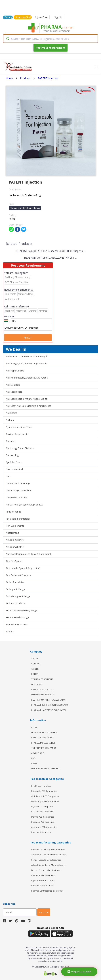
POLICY (35, 674)
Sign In (58, 17)
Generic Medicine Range (18, 483)
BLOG (34, 727)
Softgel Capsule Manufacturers (46, 860)
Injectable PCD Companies (44, 791)
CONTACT (36, 664)
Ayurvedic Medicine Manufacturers (48, 855)
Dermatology (13, 455)
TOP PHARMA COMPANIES (44, 748)
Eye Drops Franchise (41, 786)
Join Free (41, 17)
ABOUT (35, 659)
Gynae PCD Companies (42, 806)
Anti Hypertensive (15, 371)
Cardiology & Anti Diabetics (20, 448)
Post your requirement (50, 48)
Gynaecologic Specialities (19, 491)
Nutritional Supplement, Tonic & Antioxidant (28, 554)
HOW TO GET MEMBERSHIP (44, 733)
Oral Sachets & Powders (18, 575)
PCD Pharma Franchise (42, 812)
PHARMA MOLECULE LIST (43, 743)
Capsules (11, 441)
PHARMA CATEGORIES (42, 738)
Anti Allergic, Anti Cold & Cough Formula (27, 364)
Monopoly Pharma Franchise (45, 801)
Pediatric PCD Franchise (43, 822)
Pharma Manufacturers (43, 886)
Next (28, 338)
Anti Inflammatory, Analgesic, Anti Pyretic (27, 378)
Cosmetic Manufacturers (43, 875)
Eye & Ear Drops (14, 462)
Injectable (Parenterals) (18, 519)
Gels (8, 476)
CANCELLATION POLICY (42, 689)
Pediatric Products (15, 603)
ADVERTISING (38, 753)
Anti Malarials (13, 385)
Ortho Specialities (15, 582)
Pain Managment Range (18, 596)
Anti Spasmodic (14, 392)
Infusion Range (13, 512)
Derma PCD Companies (43, 817)
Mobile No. (10, 316)
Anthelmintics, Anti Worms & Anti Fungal (26, 357)
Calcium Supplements (17, 434)
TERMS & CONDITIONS (42, 679)
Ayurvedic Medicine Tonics (20, 427)
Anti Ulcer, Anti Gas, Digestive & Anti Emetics (29, 406)
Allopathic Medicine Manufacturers (48, 865)
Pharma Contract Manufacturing (47, 891)
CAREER (35, 669)
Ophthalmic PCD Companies (45, 796)
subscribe (44, 912)
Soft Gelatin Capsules (17, 625)
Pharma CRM (23, 17)
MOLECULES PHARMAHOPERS (45, 769)
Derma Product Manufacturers (46, 870)
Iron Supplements (15, 526)
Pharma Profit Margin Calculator (50, 705)
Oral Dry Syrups (14, 561)
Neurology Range (15, 540)
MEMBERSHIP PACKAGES (43, 695)
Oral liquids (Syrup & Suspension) (23, 568)
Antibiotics (11, 413)
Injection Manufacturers (43, 880)
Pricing (8, 17)
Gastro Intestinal (14, 469)
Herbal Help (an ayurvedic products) (25, 505)
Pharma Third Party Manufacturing (48, 850)
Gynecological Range (17, 498)
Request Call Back (79, 972)
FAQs (34, 758)
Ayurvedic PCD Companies (44, 827)
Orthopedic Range (15, 589)
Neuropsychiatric (15, 547)
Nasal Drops (12, 533)
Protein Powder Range (17, 617)
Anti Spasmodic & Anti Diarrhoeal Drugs (26, 399)
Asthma (10, 420)
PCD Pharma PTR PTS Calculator (49, 700)
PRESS (34, 763)
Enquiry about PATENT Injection (28, 328)
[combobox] (50, 39)
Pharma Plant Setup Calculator (49, 710)
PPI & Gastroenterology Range (21, 610)
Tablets (10, 632)
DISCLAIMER (37, 684)
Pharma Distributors (41, 832)
